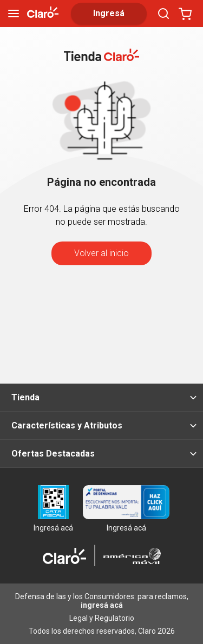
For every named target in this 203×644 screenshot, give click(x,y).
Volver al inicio (101, 253)
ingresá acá (102, 605)
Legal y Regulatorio (102, 618)
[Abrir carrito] (185, 14)
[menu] (14, 14)
